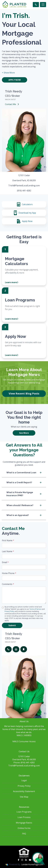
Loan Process (24, 817)
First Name (8, 540)
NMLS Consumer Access (24, 741)
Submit (12, 625)
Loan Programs (24, 812)
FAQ (24, 834)
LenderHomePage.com (32, 864)
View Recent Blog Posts (24, 394)
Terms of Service (35, 609)
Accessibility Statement (24, 791)
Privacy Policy (9, 611)
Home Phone (9, 573)
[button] (8, 73)
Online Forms (24, 828)
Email (5, 562)
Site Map (24, 797)
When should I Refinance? (24, 505)
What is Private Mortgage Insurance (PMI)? (24, 494)
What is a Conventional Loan (24, 473)
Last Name (8, 551)
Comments (8, 584)
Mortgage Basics (24, 823)
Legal (24, 780)
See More (24, 433)
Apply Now (15, 80)
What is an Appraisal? (24, 515)
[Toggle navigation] (43, 5)
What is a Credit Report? (24, 482)
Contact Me (12, 104)
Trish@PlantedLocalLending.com (24, 766)
